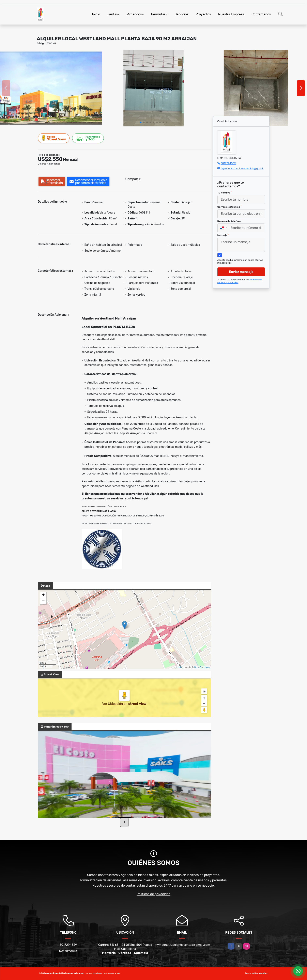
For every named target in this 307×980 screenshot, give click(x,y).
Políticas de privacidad (153, 894)
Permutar (158, 14)
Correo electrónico (229, 207)
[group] (51, 88)
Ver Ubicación (113, 704)
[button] (141, 122)
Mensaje (223, 235)
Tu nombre (225, 193)
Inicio (96, 14)
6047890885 (68, 951)
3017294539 (228, 163)
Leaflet (180, 667)
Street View (54, 138)
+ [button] (43, 595)
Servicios (182, 14)
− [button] (43, 601)
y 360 (88, 138)
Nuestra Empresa (231, 14)
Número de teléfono (230, 221)
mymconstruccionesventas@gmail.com (245, 168)
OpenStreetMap (202, 667)
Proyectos (203, 14)
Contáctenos (261, 14)
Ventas (113, 14)
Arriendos (134, 14)
